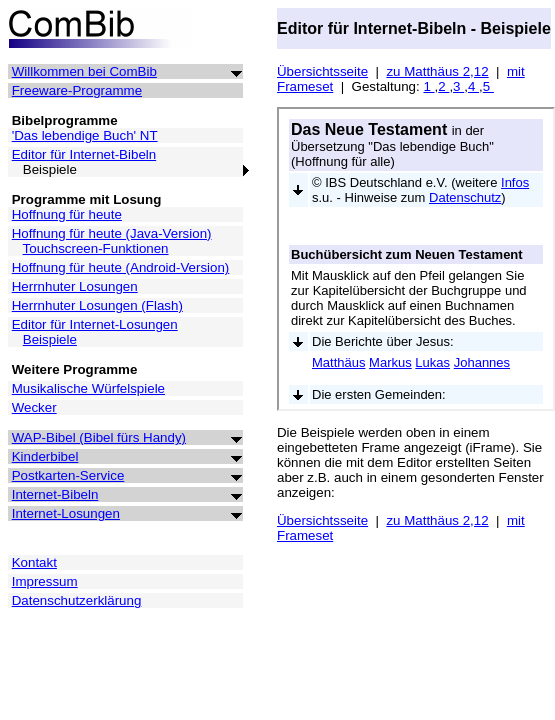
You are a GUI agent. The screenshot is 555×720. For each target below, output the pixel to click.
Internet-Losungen (66, 513)
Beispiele (50, 339)
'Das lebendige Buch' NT (85, 135)
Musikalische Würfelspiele (88, 388)
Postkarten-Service (68, 475)
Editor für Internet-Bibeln (84, 154)
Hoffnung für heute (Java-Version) (112, 233)
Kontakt (34, 562)
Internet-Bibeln (55, 494)
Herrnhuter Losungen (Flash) (97, 305)
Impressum (45, 581)
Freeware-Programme (77, 90)
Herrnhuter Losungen (75, 286)
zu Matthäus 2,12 (437, 71)
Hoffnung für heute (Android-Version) (121, 267)
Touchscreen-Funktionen (96, 248)
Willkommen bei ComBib (84, 71)
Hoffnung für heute (67, 214)
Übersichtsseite (322, 71)
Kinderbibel (45, 456)
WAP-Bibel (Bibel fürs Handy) (99, 437)
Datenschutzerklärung (77, 600)
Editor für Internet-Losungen (95, 324)
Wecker (34, 407)
